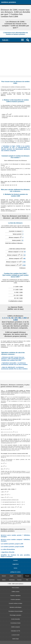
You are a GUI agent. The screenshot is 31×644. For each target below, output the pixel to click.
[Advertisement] (15, 60)
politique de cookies (15, 572)
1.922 (24, 262)
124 (25, 255)
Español (19, 576)
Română (19, 580)
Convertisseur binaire (15, 623)
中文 (27, 580)
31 (23, 240)
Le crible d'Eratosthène (8, 549)
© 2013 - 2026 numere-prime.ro (15, 584)
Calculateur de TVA (16, 631)
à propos (15, 560)
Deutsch (4, 576)
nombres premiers (9, 2)
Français (27, 576)
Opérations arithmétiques (15, 607)
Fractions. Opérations (15, 596)
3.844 (24, 265)
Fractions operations (16, 599)
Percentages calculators (15, 615)
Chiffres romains (15, 592)
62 (25, 252)
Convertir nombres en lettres (15, 603)
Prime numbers (15, 588)
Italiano (4, 580)
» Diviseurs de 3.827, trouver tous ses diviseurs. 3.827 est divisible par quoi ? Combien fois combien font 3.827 (13, 359)
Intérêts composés (15, 627)
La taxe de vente (15, 635)
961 (25, 258)
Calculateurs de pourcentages (15, 611)
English (12, 576)
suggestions (15, 564)
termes (16, 568)
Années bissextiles (16, 619)
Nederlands (12, 580)
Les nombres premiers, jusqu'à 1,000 (12, 544)
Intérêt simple (15, 639)
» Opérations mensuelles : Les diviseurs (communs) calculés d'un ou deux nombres (14, 364)
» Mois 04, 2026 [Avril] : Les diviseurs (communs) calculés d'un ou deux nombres (14, 368)
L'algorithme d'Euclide (8, 552)
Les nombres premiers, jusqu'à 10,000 (12, 547)
